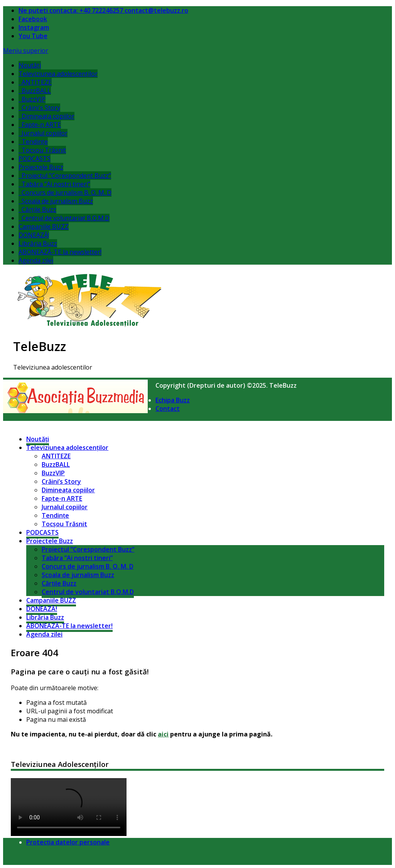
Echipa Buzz (173, 400)
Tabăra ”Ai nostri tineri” (54, 184)
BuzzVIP (32, 99)
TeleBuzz (40, 346)
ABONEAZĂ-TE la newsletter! (60, 252)
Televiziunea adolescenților (58, 74)
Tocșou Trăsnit (42, 150)
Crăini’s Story (61, 481)
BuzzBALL (35, 91)
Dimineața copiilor (46, 116)
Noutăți (30, 65)
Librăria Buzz (38, 243)
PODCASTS (35, 159)
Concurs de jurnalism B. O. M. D (65, 193)
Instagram (34, 27)
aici (163, 734)
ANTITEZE (35, 82)
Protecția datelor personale (68, 842)
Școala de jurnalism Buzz (56, 201)
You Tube (33, 36)
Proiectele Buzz (41, 167)
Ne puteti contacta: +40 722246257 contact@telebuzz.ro (103, 10)
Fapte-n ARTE (40, 125)
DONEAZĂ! (34, 235)
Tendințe (33, 142)
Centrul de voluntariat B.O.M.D (64, 218)
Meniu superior (26, 51)
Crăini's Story (39, 108)
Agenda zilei (36, 260)
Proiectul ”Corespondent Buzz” (65, 176)
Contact (168, 409)
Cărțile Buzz (37, 209)
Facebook (33, 19)
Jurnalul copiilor (43, 133)
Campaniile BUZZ (44, 226)
